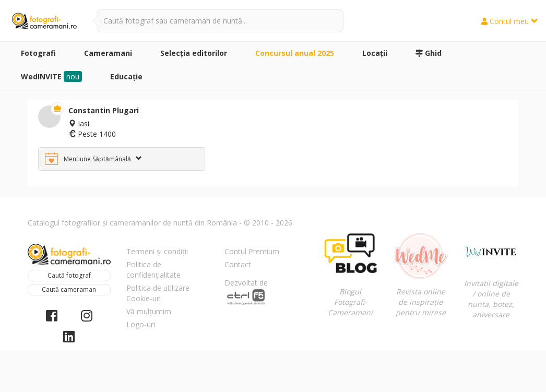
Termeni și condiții (157, 251)
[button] (122, 159)
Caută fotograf (69, 275)
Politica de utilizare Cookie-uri (158, 293)
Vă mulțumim (149, 311)
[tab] (122, 159)
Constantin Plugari (104, 110)
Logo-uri (141, 324)
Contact (238, 264)
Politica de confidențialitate (153, 270)
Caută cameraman (69, 289)
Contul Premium (252, 251)
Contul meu (510, 21)
